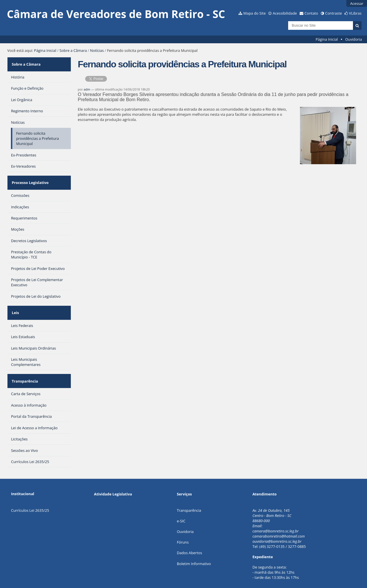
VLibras (355, 13)
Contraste (333, 13)
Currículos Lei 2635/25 (30, 495)
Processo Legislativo (29, 177)
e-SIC (181, 506)
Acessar (357, 3)
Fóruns (183, 528)
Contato (311, 13)
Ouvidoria (354, 39)
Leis (14, 303)
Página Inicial (327, 39)
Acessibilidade (285, 13)
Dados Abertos (190, 538)
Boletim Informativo (194, 549)
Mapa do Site (255, 13)
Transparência (24, 368)
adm (87, 89)
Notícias (97, 50)
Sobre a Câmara (73, 50)
